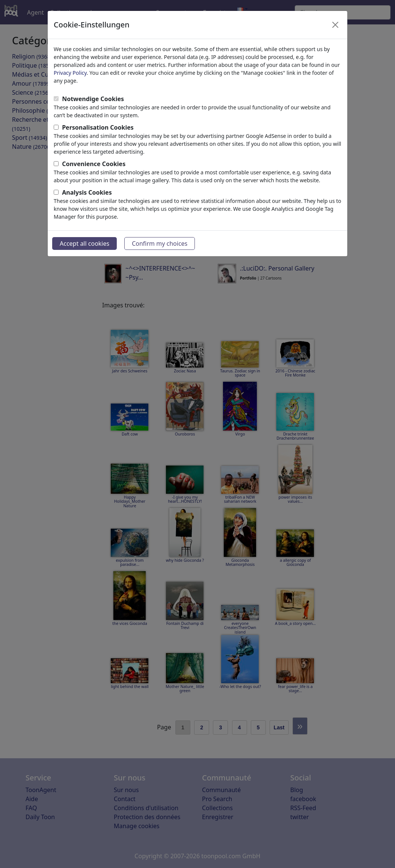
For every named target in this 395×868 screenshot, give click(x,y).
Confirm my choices (160, 243)
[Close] (335, 25)
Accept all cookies (84, 243)
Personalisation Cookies (98, 127)
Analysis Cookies (87, 192)
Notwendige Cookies (93, 99)
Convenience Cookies (94, 164)
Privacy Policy (70, 73)
